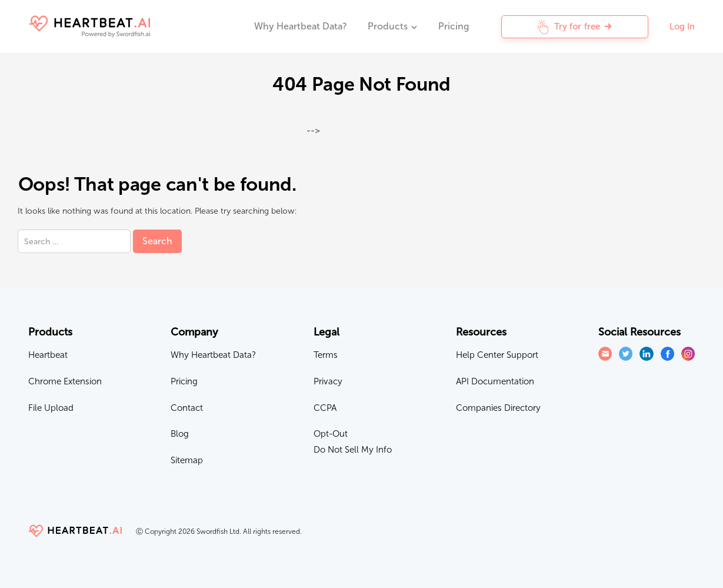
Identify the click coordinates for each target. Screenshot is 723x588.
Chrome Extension (65, 381)
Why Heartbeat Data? (300, 26)
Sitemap (187, 460)
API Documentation (495, 381)
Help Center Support (497, 355)
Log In (682, 26)
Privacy (328, 381)
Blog (180, 434)
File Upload (51, 408)
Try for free (575, 27)
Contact (187, 408)
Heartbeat (48, 355)
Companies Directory (498, 408)
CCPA (325, 408)
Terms (326, 355)
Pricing (454, 26)
